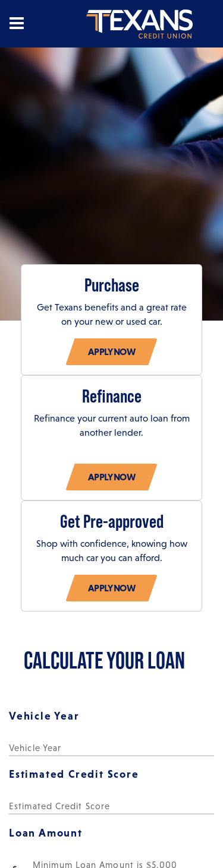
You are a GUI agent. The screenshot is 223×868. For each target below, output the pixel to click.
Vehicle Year (44, 716)
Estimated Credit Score (74, 774)
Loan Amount (46, 833)
